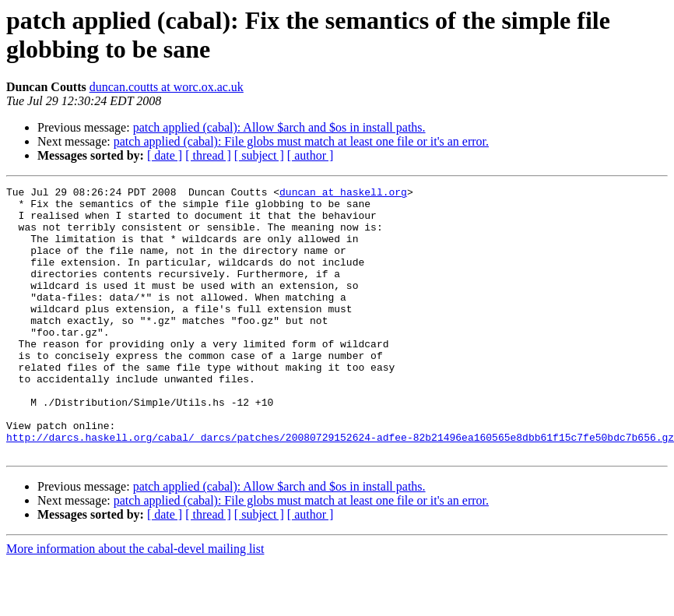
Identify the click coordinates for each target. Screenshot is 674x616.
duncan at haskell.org (343, 194)
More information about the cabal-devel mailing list (135, 602)
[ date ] (165, 155)
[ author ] (311, 155)
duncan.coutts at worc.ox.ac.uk (167, 87)
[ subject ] (259, 155)
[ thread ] (208, 155)
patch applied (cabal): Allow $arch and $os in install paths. (279, 127)
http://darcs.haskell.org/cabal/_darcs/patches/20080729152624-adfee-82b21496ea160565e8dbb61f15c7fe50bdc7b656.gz (340, 488)
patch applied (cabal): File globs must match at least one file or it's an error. (301, 141)
